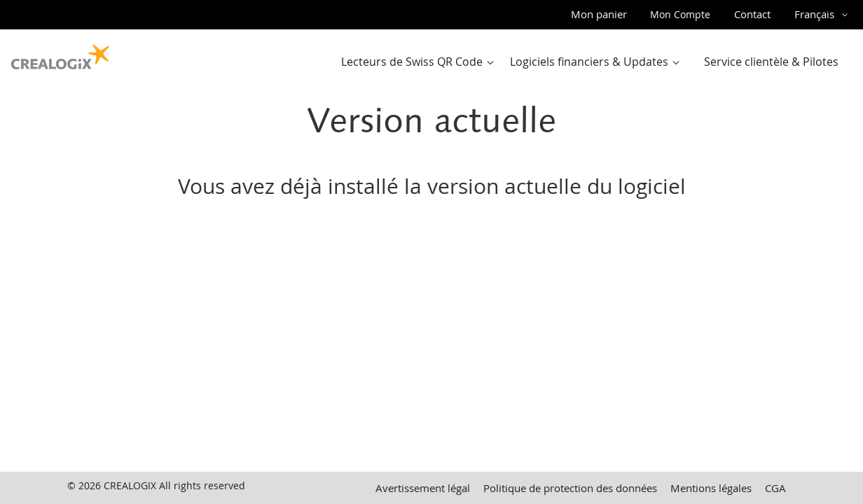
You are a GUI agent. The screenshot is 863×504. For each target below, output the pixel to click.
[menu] (594, 62)
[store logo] (60, 54)
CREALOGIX (130, 485)
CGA (775, 488)
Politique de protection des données (570, 488)
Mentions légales (711, 488)
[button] (823, 15)
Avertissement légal (423, 488)
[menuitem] (421, 62)
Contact (752, 14)
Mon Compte (680, 14)
